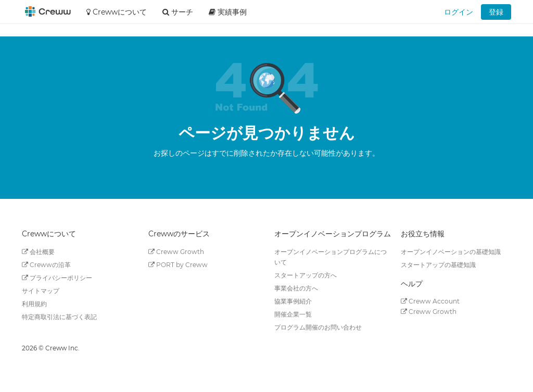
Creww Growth (176, 252)
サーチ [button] (178, 12)
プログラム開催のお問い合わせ (318, 327)
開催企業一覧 (293, 314)
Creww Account (430, 301)
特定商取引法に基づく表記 (59, 317)
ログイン (459, 12)
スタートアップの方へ (306, 275)
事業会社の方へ (296, 288)
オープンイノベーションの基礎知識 (451, 252)
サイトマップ (41, 291)
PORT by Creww (178, 265)
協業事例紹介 (293, 301)
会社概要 (38, 252)
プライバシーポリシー (57, 278)
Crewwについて (117, 12)
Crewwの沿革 (46, 265)
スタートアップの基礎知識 (438, 265)
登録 (496, 12)
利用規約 (34, 304)
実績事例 (228, 12)
